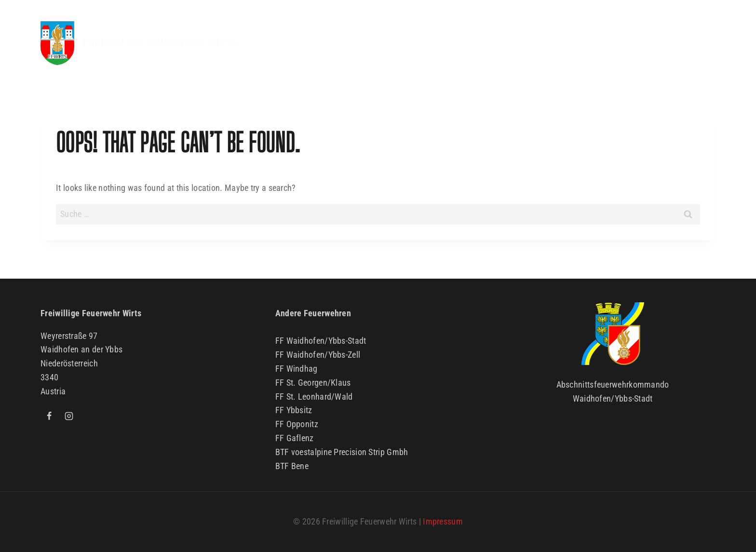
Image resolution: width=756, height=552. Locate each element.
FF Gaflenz (295, 438)
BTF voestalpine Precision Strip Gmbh (342, 452)
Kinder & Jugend (558, 43)
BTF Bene (292, 466)
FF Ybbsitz (294, 410)
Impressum (443, 521)
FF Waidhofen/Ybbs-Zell (318, 355)
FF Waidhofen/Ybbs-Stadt (321, 341)
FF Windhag (297, 369)
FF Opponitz (297, 424)
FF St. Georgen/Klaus (313, 383)
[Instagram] (69, 416)
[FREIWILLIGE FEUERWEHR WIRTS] (139, 43)
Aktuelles (362, 43)
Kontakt (689, 43)
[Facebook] (49, 416)
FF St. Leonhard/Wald (314, 397)
